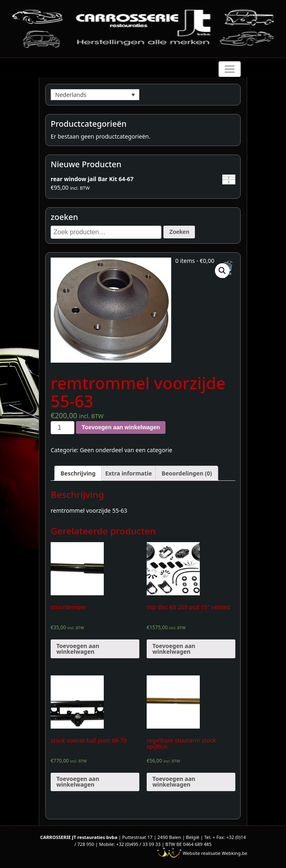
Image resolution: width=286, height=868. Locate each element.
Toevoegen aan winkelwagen (121, 427)
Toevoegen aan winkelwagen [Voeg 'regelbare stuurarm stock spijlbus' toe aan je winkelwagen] (174, 782)
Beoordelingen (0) (187, 473)
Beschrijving (78, 473)
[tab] (78, 473)
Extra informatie (128, 473)
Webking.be (235, 853)
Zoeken (179, 232)
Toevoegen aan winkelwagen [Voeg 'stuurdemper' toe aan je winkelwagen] (78, 649)
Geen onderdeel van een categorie (126, 450)
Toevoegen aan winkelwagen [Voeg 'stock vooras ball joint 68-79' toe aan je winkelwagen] (78, 782)
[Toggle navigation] (230, 69)
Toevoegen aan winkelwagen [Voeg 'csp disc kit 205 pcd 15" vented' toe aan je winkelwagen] (174, 649)
